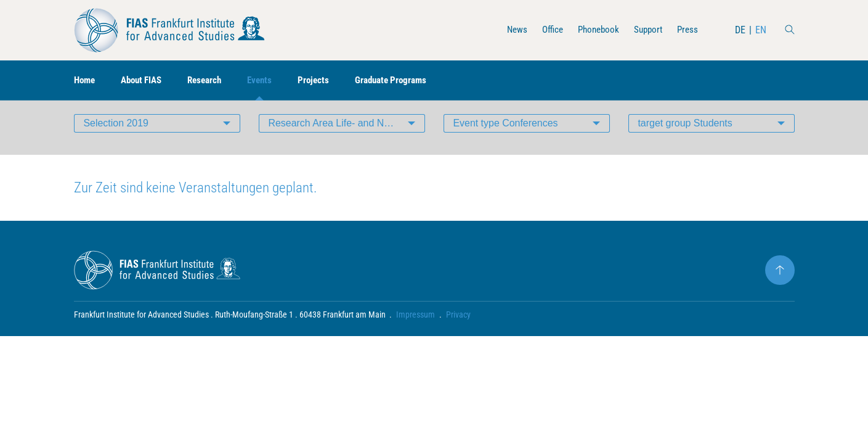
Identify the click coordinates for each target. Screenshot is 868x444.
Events (271, 80)
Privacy (459, 324)
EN (761, 30)
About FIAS (146, 80)
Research (213, 80)
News (508, 30)
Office (545, 30)
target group (686, 132)
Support (646, 30)
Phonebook (593, 30)
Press (687, 30)
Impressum (416, 324)
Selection (116, 132)
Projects (326, 80)
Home (86, 80)
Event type (506, 132)
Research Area (347, 132)
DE (740, 30)
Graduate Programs (407, 80)
